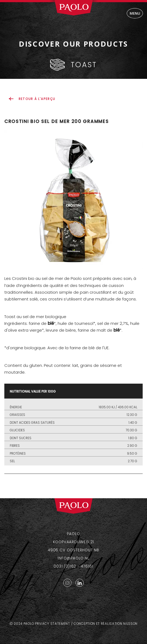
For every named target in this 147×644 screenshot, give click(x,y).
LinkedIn (80, 583)
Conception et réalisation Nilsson (106, 624)
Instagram (67, 583)
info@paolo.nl (73, 558)
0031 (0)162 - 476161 (73, 566)
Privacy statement (53, 624)
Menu (135, 13)
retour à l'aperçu (37, 99)
